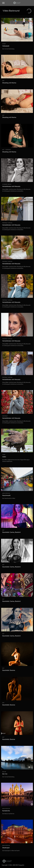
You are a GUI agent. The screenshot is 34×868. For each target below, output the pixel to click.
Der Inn (5, 774)
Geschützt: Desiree (9, 670)
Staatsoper (6, 848)
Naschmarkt (6, 495)
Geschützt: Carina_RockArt (12, 532)
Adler (4, 457)
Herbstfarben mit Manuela (11, 186)
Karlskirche (6, 811)
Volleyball (6, 46)
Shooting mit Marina (9, 83)
